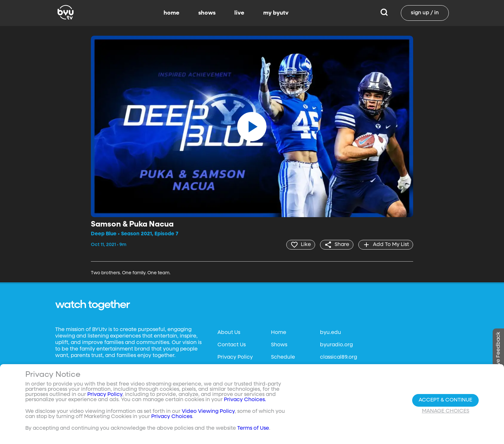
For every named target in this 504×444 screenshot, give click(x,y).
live (239, 13)
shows (207, 13)
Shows (279, 345)
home (172, 13)
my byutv (276, 13)
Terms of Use (253, 428)
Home (279, 333)
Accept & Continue (445, 400)
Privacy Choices (172, 417)
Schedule (283, 357)
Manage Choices (446, 411)
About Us (229, 333)
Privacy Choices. (245, 400)
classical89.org (338, 357)
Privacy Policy (235, 357)
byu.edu (331, 333)
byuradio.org (336, 345)
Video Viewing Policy (208, 412)
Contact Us (232, 345)
